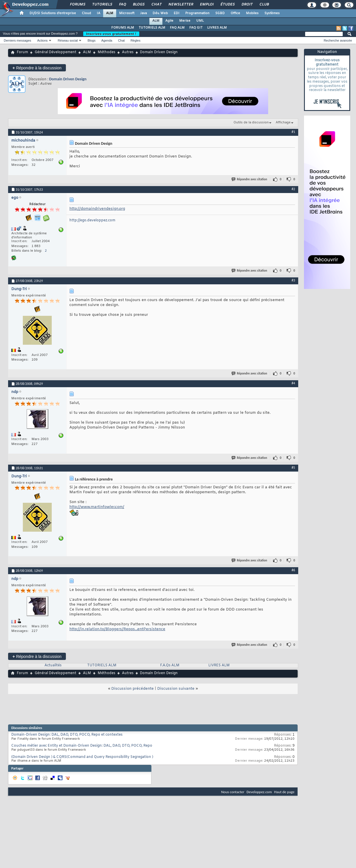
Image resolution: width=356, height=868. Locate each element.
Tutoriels (102, 5)
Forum (22, 52)
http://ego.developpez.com (92, 220)
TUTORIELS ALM (152, 28)
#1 (293, 132)
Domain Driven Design (68, 79)
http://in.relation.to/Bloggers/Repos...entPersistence (117, 629)
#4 (293, 383)
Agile (169, 21)
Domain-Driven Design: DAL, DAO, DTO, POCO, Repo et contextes (67, 735)
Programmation (197, 13)
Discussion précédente (132, 689)
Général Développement (55, 52)
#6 (293, 570)
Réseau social (68, 40)
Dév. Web (160, 13)
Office (235, 13)
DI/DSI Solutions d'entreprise (53, 13)
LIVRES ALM (217, 28)
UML (200, 21)
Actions (42, 40)
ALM (110, 13)
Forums (77, 5)
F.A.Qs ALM (170, 665)
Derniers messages (17, 40)
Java (143, 13)
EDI (177, 13)
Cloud (86, 13)
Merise (185, 21)
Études (227, 5)
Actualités (53, 665)
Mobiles (252, 13)
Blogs (138, 5)
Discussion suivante (176, 689)
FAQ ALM (177, 28)
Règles (136, 40)
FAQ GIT (196, 28)
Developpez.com (259, 792)
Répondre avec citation (250, 179)
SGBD (220, 13)
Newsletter (180, 5)
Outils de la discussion (251, 123)
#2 (293, 189)
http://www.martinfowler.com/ (97, 507)
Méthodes (106, 52)
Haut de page (284, 792)
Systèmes (272, 13)
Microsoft (127, 13)
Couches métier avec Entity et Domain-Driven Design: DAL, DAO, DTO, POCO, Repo (82, 746)
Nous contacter (233, 792)
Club (264, 5)
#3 (293, 280)
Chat (156, 5)
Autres (128, 52)
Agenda (107, 40)
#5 (293, 468)
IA (99, 13)
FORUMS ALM (123, 28)
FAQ (122, 5)
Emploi (206, 5)
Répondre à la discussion (37, 68)
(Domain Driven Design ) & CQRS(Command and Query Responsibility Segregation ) (82, 757)
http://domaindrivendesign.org (97, 209)
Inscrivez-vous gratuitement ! (111, 34)
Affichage (283, 123)
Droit (247, 5)
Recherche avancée (338, 40)
